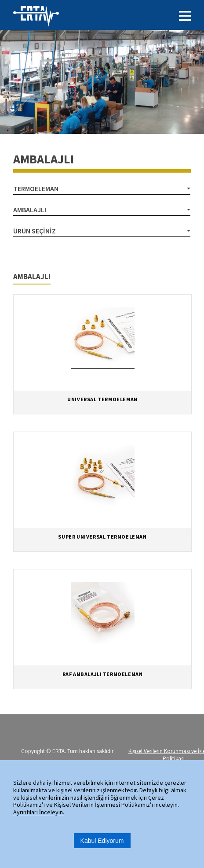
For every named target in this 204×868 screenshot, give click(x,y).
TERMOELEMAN (36, 188)
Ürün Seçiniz (35, 231)
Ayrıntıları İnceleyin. (39, 812)
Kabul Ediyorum (102, 841)
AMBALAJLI (30, 210)
